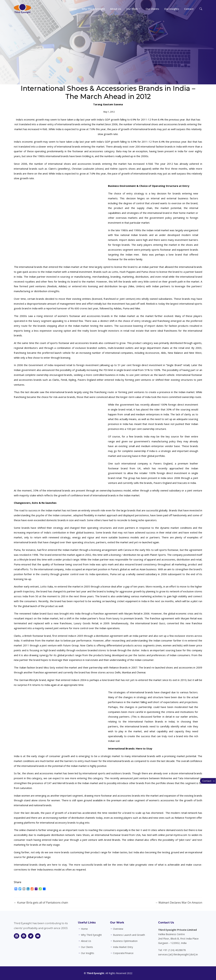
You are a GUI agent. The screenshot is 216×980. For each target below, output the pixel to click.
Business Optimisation (125, 941)
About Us (116, 9)
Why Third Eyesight (93, 9)
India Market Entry (123, 947)
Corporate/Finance (123, 953)
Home (73, 9)
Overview (118, 929)
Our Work (117, 923)
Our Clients (152, 9)
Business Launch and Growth (129, 935)
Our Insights (172, 9)
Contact (189, 9)
